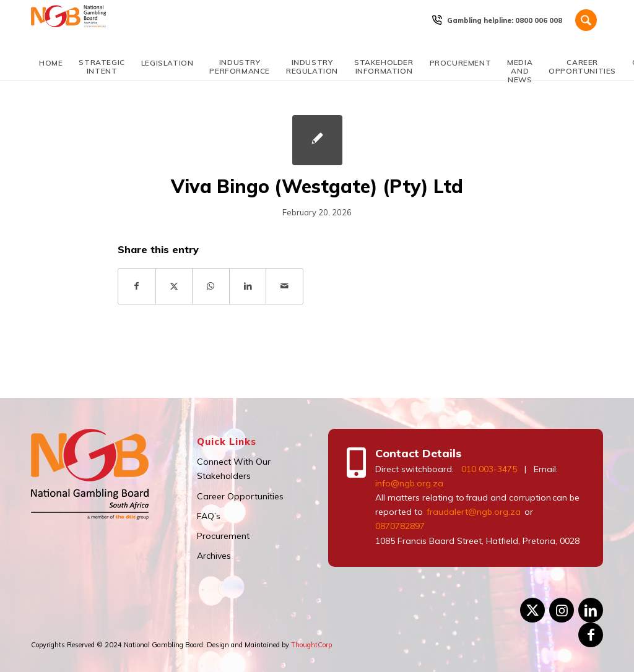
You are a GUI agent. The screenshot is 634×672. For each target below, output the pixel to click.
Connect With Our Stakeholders (234, 469)
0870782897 (400, 526)
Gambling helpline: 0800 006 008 (505, 20)
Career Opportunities (240, 496)
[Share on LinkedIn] (248, 286)
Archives (214, 556)
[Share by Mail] (284, 286)
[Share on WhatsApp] (211, 286)
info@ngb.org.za (409, 483)
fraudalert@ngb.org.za (473, 512)
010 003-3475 (489, 469)
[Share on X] (174, 286)
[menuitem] (505, 20)
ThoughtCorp (311, 645)
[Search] (586, 20)
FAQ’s (209, 516)
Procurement (223, 536)
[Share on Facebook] (137, 286)
